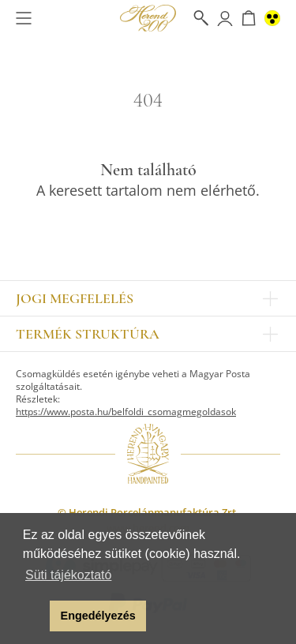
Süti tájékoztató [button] (68, 575)
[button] (34, 616)
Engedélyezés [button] (98, 616)
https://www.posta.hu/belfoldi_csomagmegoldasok (126, 412)
